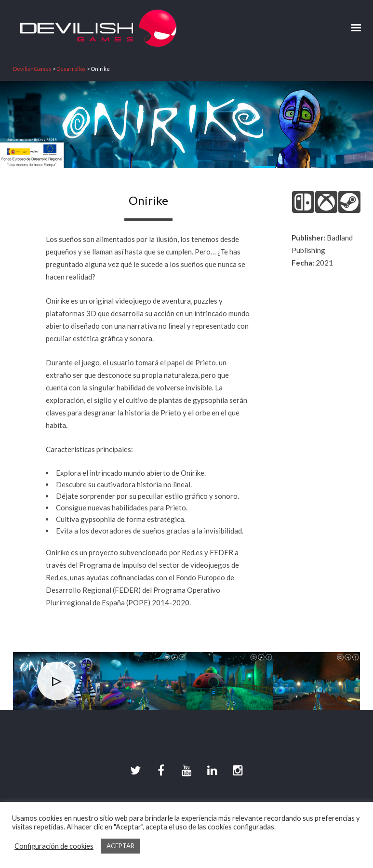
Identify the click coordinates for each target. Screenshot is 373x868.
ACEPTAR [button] (120, 846)
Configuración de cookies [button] (54, 846)
